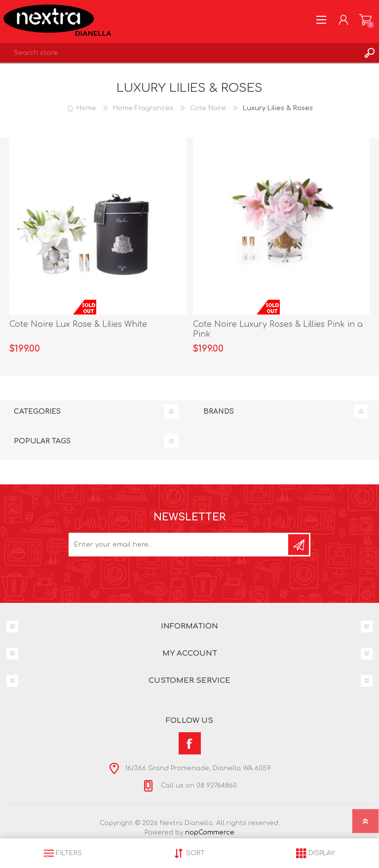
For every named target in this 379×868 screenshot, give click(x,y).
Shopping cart (365, 20)
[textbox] (180, 53)
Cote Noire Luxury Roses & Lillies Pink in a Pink (278, 330)
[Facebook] (190, 743)
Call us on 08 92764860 (198, 786)
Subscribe (299, 545)
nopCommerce (210, 832)
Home (86, 108)
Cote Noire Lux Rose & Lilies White (78, 324)
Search (369, 53)
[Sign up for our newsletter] (179, 545)
